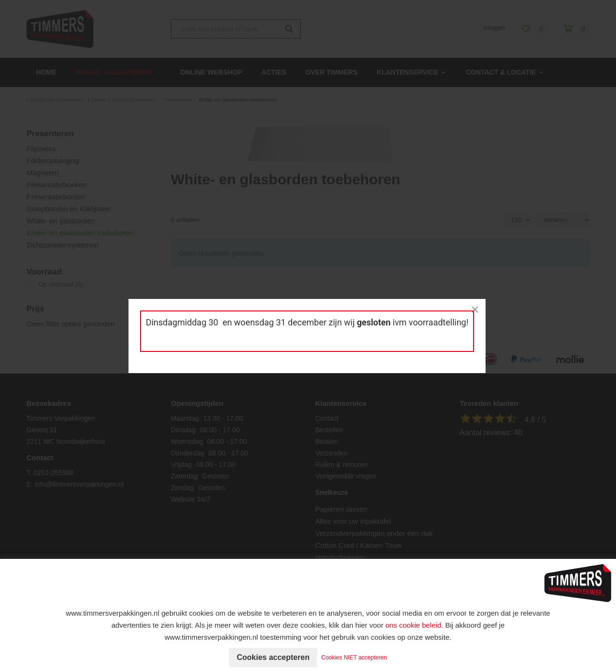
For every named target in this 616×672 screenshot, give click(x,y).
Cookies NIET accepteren (354, 658)
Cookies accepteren (273, 657)
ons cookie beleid (413, 625)
